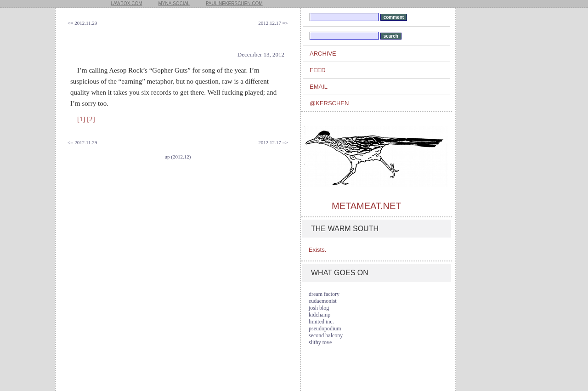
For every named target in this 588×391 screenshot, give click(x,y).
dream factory (324, 294)
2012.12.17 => (273, 23)
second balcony (326, 335)
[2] (91, 119)
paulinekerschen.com (234, 3)
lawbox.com (127, 3)
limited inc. (321, 322)
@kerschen (329, 103)
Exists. (317, 250)
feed (318, 70)
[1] (81, 119)
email (319, 87)
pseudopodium (325, 329)
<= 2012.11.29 (82, 23)
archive (323, 54)
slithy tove (320, 342)
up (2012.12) (178, 157)
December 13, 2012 (261, 54)
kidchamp (319, 315)
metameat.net (366, 206)
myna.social (174, 3)
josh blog (319, 308)
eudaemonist (323, 301)
